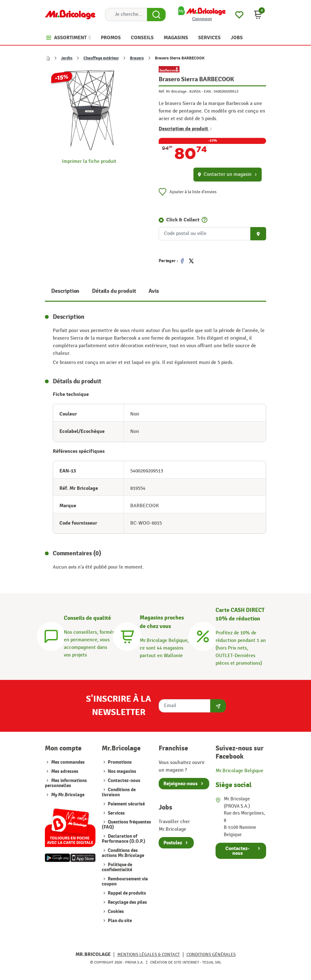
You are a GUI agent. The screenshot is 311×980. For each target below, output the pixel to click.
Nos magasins (122, 771)
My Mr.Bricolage (68, 795)
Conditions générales (211, 955)
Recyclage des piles (127, 902)
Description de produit (185, 129)
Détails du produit (114, 291)
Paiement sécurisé (126, 804)
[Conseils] (51, 636)
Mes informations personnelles (66, 783)
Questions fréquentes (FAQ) (126, 825)
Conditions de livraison (119, 792)
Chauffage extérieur (101, 58)
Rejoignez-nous (180, 784)
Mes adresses (65, 771)
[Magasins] (127, 636)
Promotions (119, 762)
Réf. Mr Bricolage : (174, 91)
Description (65, 291)
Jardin (67, 58)
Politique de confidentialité (117, 867)
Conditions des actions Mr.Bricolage (123, 853)
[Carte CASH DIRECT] (203, 636)
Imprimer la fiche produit (89, 161)
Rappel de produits (126, 893)
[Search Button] (156, 15)
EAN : (208, 91)
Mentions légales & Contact (149, 955)
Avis (154, 291)
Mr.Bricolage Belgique (239, 771)
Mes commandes (68, 762)
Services (116, 813)
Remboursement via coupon (125, 881)
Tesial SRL (212, 962)
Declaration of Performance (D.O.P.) (124, 839)
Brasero (137, 58)
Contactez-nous (124, 781)
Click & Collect (183, 220)
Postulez (173, 843)
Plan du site (119, 921)
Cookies (115, 912)
